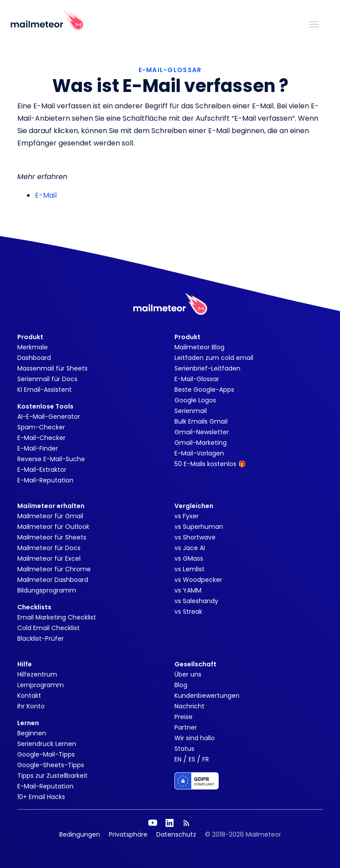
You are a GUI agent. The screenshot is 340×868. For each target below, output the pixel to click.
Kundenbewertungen (207, 696)
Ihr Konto (31, 706)
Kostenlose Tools (45, 406)
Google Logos (195, 400)
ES (192, 759)
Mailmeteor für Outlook (53, 527)
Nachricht (189, 706)
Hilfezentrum (37, 674)
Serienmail (191, 411)
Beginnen (32, 733)
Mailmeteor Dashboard (53, 580)
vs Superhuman (199, 527)
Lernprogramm (41, 685)
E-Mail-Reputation (45, 480)
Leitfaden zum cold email (214, 358)
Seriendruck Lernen (47, 744)
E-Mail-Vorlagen (199, 453)
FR (206, 759)
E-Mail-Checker (41, 438)
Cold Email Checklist (48, 628)
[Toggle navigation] (314, 23)
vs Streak (188, 612)
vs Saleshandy (196, 601)
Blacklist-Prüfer (41, 639)
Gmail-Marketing (201, 443)
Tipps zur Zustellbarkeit (52, 776)
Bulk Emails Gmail (201, 421)
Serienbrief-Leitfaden (207, 368)
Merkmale (33, 347)
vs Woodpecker (198, 580)
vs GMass (189, 558)
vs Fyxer (187, 516)
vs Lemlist (189, 569)
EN (178, 759)
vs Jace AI (190, 548)
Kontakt (29, 696)
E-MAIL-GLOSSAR (170, 70)
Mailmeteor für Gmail (50, 516)
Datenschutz (176, 834)
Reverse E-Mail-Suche (51, 459)
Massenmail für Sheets (52, 368)
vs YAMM (188, 590)
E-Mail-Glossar (197, 379)
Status (184, 749)
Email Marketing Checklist (57, 617)
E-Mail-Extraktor (42, 470)
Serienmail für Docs (47, 379)
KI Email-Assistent (44, 390)
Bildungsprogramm (47, 590)
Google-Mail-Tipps (46, 754)
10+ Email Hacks (41, 797)
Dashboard (34, 358)
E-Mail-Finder (38, 448)
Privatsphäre (128, 834)
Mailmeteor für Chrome (54, 569)
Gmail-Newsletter (202, 432)
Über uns (188, 674)
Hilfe (25, 664)
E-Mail (46, 195)
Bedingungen (80, 834)
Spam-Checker (41, 427)
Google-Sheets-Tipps (51, 765)
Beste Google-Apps (204, 390)
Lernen (28, 723)
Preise (184, 717)
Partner (186, 727)
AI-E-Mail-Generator (49, 417)
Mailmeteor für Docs (49, 548)
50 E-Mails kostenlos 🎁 (210, 464)
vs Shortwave (195, 537)
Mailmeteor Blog (199, 347)
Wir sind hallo (195, 738)
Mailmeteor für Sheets (52, 537)
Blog (181, 685)
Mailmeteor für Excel (49, 558)
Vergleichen (194, 506)
